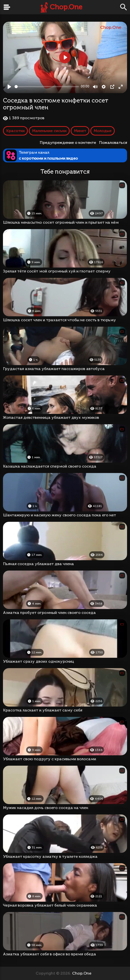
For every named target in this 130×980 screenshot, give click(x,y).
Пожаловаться (113, 143)
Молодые (103, 131)
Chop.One (66, 7)
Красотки (15, 131)
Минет (80, 131)
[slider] (47, 87)
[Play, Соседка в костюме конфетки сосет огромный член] (9, 87)
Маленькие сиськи (49, 131)
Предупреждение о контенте (69, 143)
